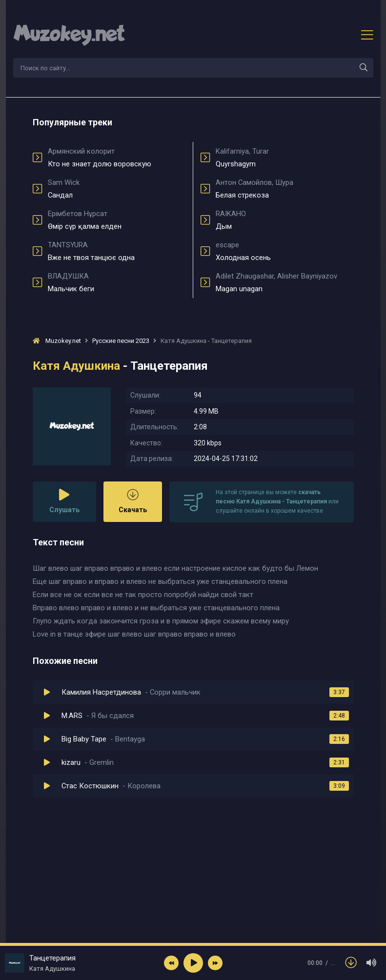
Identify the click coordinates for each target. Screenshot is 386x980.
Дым (284, 220)
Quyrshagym (284, 158)
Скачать (133, 501)
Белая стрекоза (284, 189)
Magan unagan (284, 282)
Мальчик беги (117, 282)
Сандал (117, 189)
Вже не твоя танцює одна (117, 251)
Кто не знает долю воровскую (117, 158)
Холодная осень (284, 251)
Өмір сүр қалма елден (117, 220)
